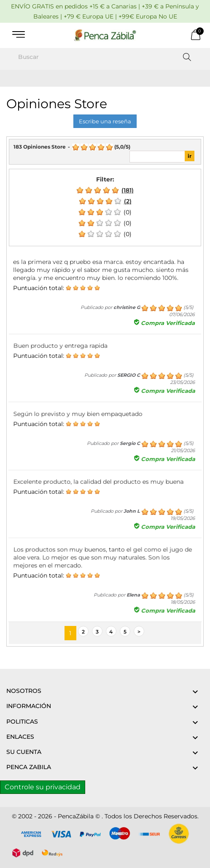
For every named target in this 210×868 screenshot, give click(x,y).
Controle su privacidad (43, 787)
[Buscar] (105, 57)
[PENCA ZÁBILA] (105, 35)
